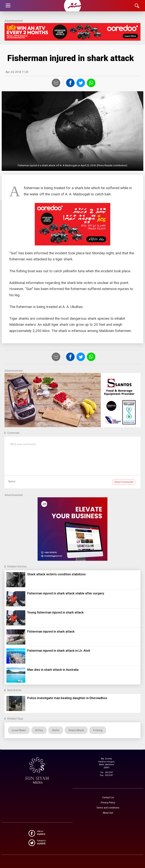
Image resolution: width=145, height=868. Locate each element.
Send (124, 482)
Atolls (56, 730)
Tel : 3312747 (107, 772)
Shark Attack (76, 730)
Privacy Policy (108, 803)
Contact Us (108, 798)
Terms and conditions (108, 808)
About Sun (108, 813)
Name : (12, 481)
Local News (19, 730)
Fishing (98, 730)
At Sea (39, 730)
